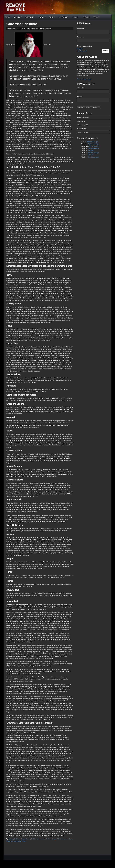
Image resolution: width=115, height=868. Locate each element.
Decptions (30, 17)
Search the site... (109, 17)
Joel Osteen (35, 839)
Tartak (24, 841)
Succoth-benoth (16, 841)
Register (80, 49)
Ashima (11, 839)
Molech (49, 839)
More (52, 17)
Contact (75, 17)
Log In (106, 51)
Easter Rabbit (26, 839)
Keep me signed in (85, 46)
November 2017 (84, 132)
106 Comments (47, 29)
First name (81, 88)
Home (8, 17)
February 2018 (83, 125)
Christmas (17, 839)
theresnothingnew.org (84, 79)
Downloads (63, 17)
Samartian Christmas (22, 24)
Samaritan (65, 839)
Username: (81, 28)
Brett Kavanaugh (84, 118)
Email (79, 96)
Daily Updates (34, 29)
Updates (18, 17)
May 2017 (91, 150)
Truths (42, 17)
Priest (59, 839)
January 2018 (83, 128)
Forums (97, 17)
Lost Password (82, 51)
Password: (81, 37)
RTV (25, 29)
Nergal (54, 839)
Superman (82, 121)
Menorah (43, 839)
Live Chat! (86, 17)
